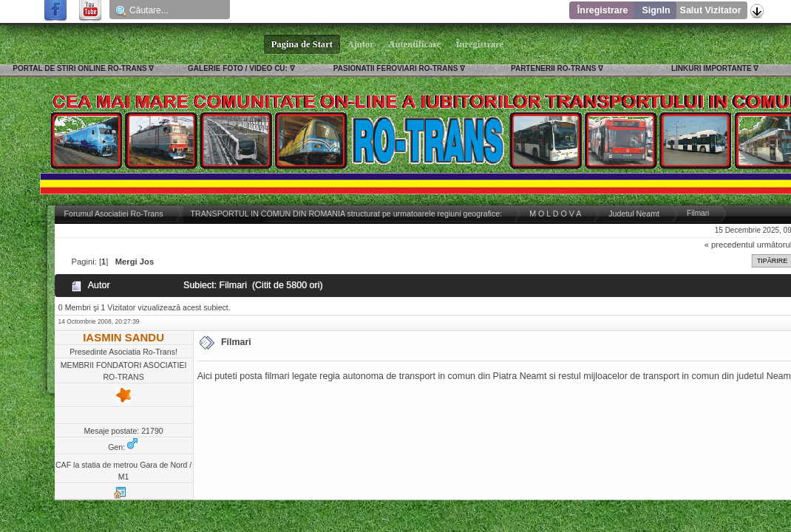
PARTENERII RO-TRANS (553, 68)
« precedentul (730, 245)
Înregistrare (603, 10)
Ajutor (361, 44)
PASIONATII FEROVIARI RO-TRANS (396, 68)
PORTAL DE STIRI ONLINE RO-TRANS (79, 68)
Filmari (236, 342)
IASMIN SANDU (123, 337)
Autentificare (415, 44)
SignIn (656, 10)
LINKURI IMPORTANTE (712, 68)
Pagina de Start (302, 44)
